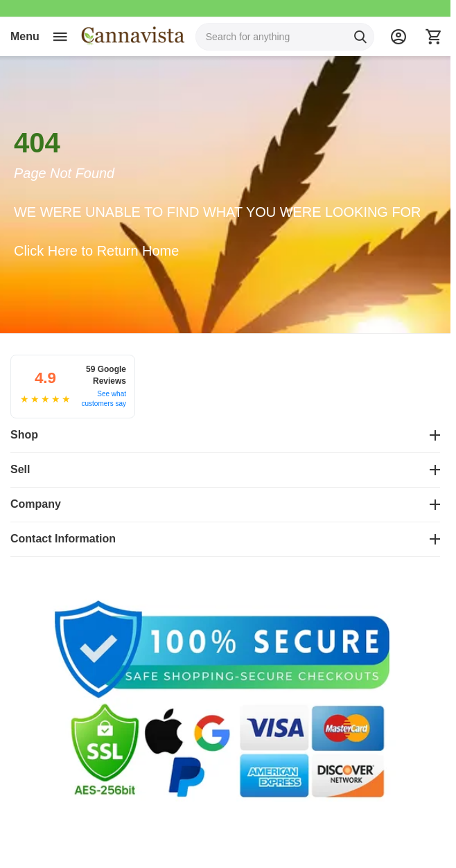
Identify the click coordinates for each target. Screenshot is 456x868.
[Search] (360, 37)
